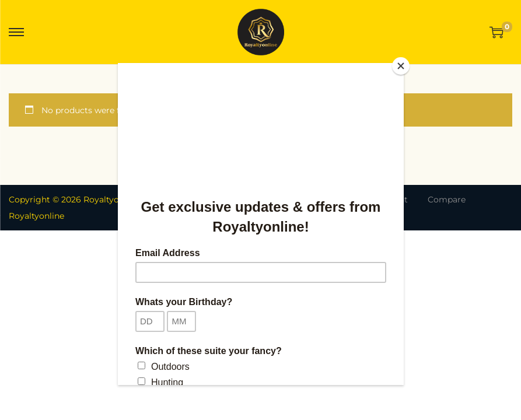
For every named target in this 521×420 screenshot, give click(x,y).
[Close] (401, 66)
